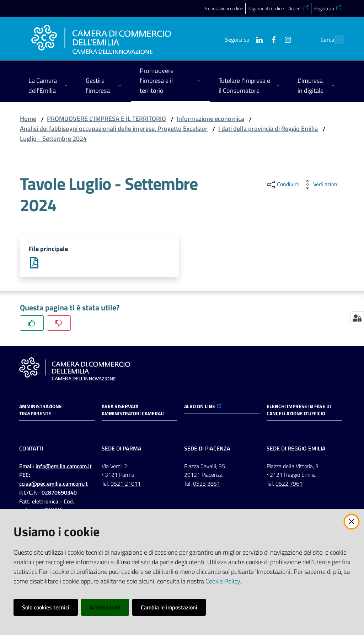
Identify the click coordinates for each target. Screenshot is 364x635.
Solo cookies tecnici (46, 607)
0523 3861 (207, 484)
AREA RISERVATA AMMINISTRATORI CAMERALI (133, 410)
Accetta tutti (105, 607)
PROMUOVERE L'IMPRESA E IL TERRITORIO (106, 119)
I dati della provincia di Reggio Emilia (268, 129)
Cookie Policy (223, 581)
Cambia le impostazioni (169, 607)
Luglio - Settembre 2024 (53, 138)
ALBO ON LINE (203, 407)
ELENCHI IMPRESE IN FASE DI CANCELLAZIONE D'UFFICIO (299, 410)
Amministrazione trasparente (41, 410)
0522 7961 (289, 484)
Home (28, 119)
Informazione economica (210, 119)
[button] (336, 39)
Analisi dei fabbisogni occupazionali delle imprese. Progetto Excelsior (114, 129)
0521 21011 (126, 484)
